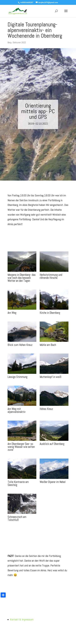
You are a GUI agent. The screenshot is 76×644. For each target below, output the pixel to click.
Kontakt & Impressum (22, 619)
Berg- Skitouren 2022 (17, 42)
